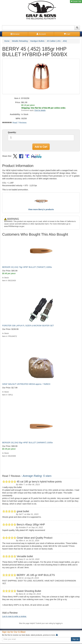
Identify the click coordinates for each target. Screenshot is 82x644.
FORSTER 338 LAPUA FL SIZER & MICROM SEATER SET (28, 326)
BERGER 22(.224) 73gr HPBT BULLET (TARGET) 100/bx (27, 267)
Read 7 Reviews (19, 123)
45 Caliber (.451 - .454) (57, 41)
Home (7, 41)
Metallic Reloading (20, 41)
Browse (15, 34)
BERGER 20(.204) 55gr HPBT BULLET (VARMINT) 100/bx (28, 443)
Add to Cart (41, 147)
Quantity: (12, 132)
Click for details (40, 110)
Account (41, 34)
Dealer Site (76, 2)
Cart (67, 34)
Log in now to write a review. (14, 616)
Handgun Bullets (37, 41)
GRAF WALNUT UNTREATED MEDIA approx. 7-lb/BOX (26, 384)
